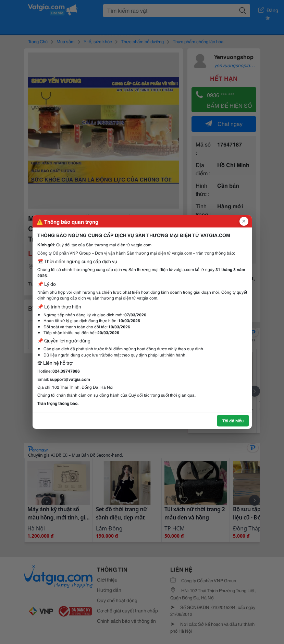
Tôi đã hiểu (233, 420)
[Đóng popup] (244, 221)
